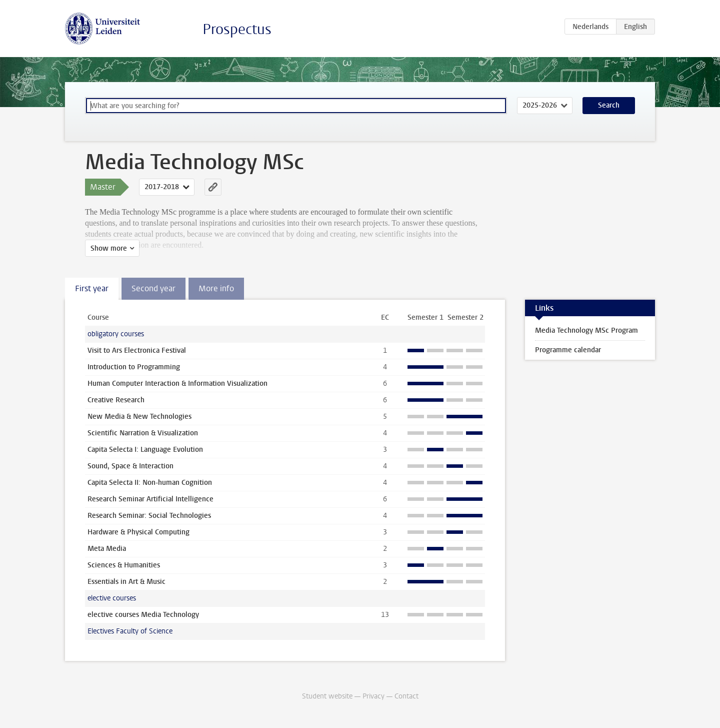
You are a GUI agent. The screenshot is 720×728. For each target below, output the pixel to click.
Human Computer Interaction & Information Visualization (177, 384)
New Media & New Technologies (139, 417)
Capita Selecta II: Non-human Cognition (150, 483)
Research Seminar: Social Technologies (149, 516)
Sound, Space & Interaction (130, 466)
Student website (327, 696)
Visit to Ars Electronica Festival (137, 350)
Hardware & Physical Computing (138, 532)
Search (609, 105)
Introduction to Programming (134, 367)
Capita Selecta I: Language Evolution (145, 450)
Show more (109, 248)
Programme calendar (568, 350)
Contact (406, 696)
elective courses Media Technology (143, 615)
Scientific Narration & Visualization (143, 433)
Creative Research (116, 400)
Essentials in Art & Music (126, 582)
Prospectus (237, 29)
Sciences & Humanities (124, 565)
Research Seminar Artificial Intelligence (150, 499)
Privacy (373, 696)
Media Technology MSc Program (586, 330)
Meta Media (107, 549)
